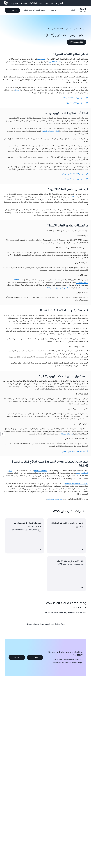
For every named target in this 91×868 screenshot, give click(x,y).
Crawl (17, 90)
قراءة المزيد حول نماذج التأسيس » (77, 179)
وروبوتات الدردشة (67, 434)
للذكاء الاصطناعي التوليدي (50, 131)
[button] (12, 10)
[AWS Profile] (6, 3)
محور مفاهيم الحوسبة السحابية (76, 29)
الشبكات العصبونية (55, 62)
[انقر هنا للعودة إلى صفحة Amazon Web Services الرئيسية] (83, 12)
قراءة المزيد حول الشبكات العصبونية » (75, 98)
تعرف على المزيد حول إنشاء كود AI (59, 288)
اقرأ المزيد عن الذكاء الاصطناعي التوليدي (75, 174)
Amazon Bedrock (40, 470)
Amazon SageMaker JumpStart (76, 484)
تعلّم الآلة (75, 197)
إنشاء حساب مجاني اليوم (55, 499)
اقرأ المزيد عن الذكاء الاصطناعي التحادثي (75, 451)
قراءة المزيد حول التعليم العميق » (77, 103)
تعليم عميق (41, 59)
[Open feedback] (3, 434)
